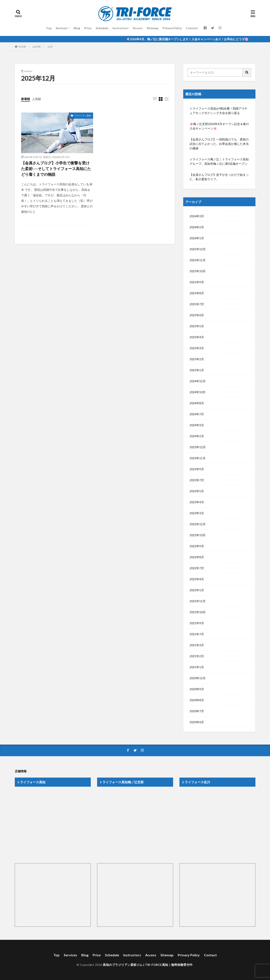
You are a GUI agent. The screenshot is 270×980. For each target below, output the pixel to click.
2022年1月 (197, 590)
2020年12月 (198, 678)
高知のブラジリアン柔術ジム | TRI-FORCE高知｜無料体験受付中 (148, 965)
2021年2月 (197, 656)
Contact (192, 28)
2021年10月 (198, 612)
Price (88, 28)
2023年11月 (198, 458)
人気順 (37, 99)
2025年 (37, 47)
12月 (50, 47)
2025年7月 (197, 304)
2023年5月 (197, 491)
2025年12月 (198, 249)
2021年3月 (197, 645)
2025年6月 (197, 315)
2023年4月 (197, 502)
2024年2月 (197, 436)
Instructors (121, 28)
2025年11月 (198, 260)
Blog (77, 28)
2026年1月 (197, 238)
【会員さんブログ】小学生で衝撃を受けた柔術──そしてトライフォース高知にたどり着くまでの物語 (56, 169)
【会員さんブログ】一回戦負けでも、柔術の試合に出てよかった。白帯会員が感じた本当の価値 (219, 144)
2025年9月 (197, 282)
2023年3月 (197, 513)
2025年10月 (198, 271)
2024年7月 (197, 414)
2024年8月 (197, 403)
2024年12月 (198, 381)
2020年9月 (197, 689)
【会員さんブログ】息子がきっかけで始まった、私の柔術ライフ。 (219, 177)
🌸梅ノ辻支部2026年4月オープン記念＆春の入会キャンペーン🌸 (219, 126)
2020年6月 (197, 722)
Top (49, 28)
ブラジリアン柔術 (83, 115)
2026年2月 (197, 227)
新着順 (26, 99)
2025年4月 (197, 337)
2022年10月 (198, 535)
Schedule (102, 28)
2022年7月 (197, 568)
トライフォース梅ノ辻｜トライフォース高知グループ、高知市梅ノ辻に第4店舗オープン (219, 161)
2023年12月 (198, 447)
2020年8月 (197, 700)
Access (138, 28)
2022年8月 (197, 557)
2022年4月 (197, 579)
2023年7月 (197, 480)
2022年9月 (197, 546)
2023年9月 (197, 469)
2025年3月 (197, 348)
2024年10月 (198, 392)
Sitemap (153, 28)
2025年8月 (197, 293)
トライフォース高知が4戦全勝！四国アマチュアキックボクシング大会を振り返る (218, 111)
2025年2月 (197, 359)
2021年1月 (197, 667)
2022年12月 (198, 524)
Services (62, 28)
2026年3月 (197, 216)
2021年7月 (197, 634)
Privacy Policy (172, 28)
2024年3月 (197, 425)
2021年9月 (197, 623)
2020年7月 (197, 711)
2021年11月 (198, 601)
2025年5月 (197, 326)
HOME (22, 47)
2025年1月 (197, 370)
